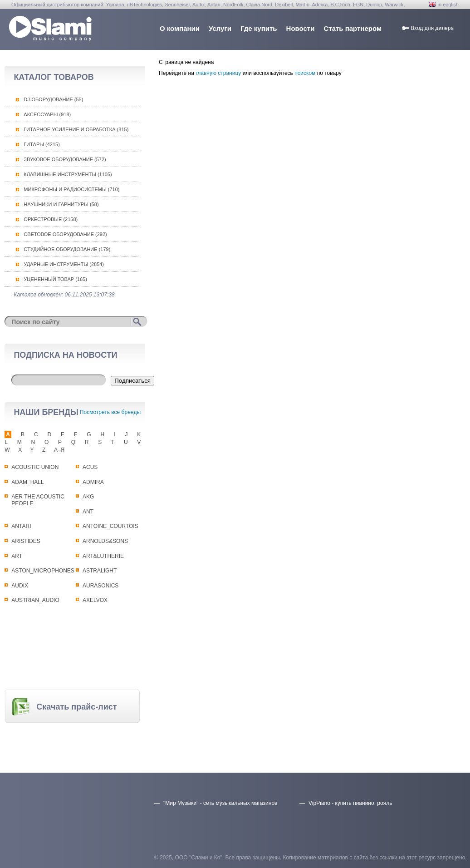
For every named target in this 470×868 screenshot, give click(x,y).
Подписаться (132, 381)
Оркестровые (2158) (51, 219)
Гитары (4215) (42, 144)
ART (17, 556)
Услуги (220, 28)
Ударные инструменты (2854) (64, 264)
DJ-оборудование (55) (53, 99)
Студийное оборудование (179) (67, 249)
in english (448, 5)
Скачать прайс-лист (76, 707)
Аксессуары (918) (47, 114)
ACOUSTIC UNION (35, 467)
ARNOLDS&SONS (105, 541)
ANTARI (21, 526)
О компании (180, 28)
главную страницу (218, 73)
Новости (301, 28)
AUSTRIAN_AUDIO (35, 600)
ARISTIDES (26, 541)
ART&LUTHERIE (103, 556)
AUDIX (20, 586)
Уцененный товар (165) (55, 279)
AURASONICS (100, 586)
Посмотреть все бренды (110, 412)
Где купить (259, 28)
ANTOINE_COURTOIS (110, 526)
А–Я (59, 450)
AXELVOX (95, 600)
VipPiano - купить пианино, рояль (350, 803)
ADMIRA (93, 482)
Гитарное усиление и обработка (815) (76, 129)
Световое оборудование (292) (65, 234)
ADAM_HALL (27, 482)
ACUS (90, 467)
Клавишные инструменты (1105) (68, 174)
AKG (88, 497)
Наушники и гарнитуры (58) (61, 204)
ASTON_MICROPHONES (43, 571)
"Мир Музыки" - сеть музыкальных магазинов (220, 803)
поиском (305, 73)
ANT (88, 512)
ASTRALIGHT (100, 571)
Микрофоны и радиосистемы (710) (71, 189)
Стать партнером (352, 28)
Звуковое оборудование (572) (65, 159)
